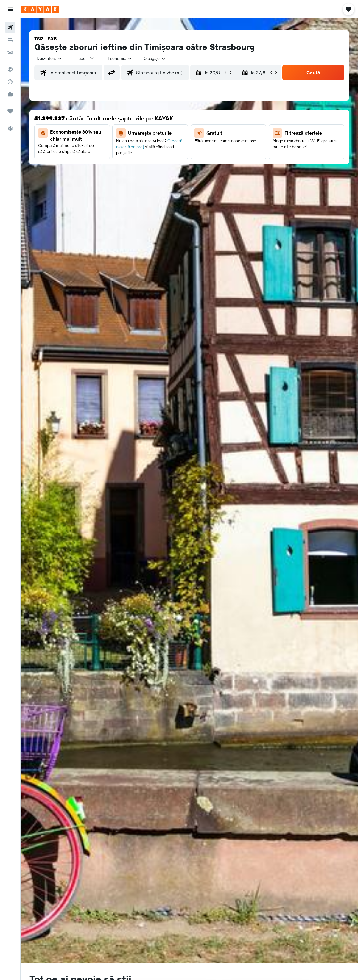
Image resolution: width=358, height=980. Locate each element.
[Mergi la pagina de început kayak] (40, 9)
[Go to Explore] (10, 69)
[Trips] (10, 111)
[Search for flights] (10, 27)
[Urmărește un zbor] (10, 82)
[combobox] (120, 58)
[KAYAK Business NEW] (10, 94)
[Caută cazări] (10, 40)
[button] (10, 9)
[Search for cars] (10, 52)
